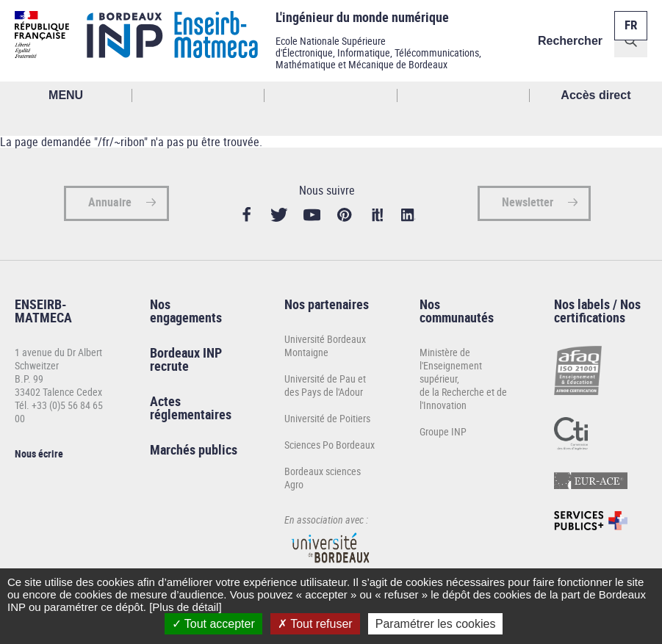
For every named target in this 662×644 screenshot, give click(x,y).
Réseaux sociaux (464, 95)
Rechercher (570, 41)
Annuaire (110, 203)
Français (630, 17)
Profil (331, 95)
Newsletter (528, 203)
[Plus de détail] (185, 607)
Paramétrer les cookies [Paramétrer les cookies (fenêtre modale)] (436, 624)
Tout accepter (213, 624)
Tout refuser (315, 624)
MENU (66, 95)
